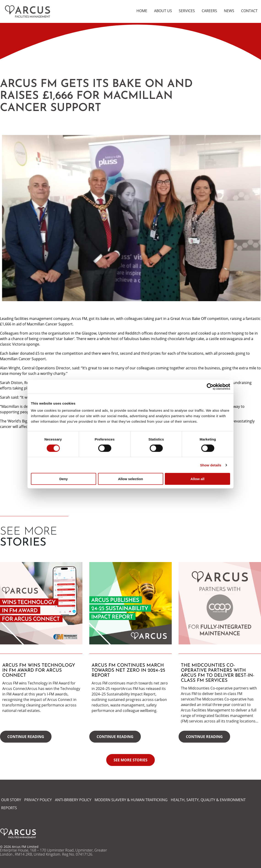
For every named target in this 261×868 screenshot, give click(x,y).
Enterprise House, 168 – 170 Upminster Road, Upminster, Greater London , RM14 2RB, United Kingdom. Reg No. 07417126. (53, 852)
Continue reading (26, 737)
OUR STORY (11, 800)
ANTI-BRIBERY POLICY (73, 800)
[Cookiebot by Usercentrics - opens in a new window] (210, 387)
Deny (64, 479)
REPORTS (9, 808)
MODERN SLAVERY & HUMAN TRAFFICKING (131, 800)
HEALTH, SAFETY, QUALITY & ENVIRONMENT (208, 800)
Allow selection (130, 479)
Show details (211, 465)
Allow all (197, 479)
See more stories (130, 760)
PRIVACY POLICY (38, 800)
